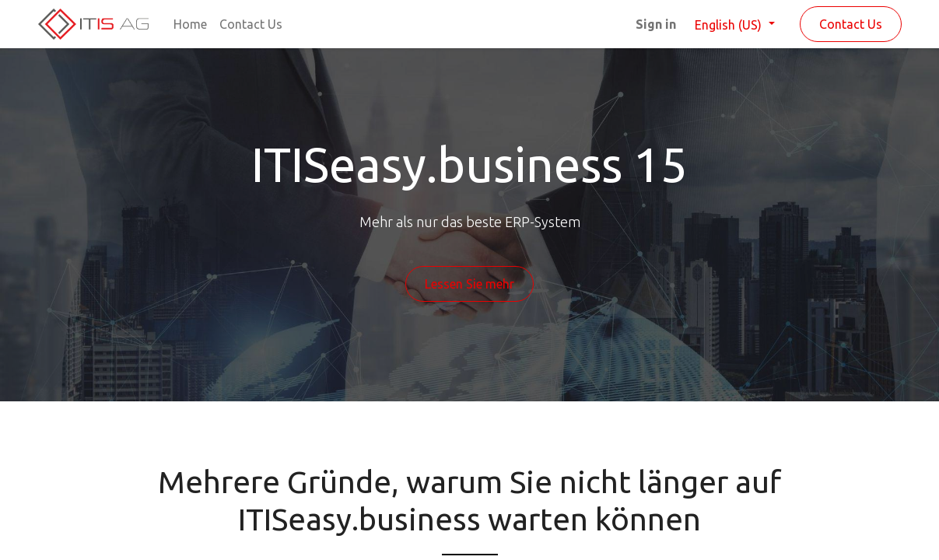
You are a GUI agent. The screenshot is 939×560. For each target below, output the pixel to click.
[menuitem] (190, 24)
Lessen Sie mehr (470, 284)
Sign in (656, 24)
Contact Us (851, 24)
